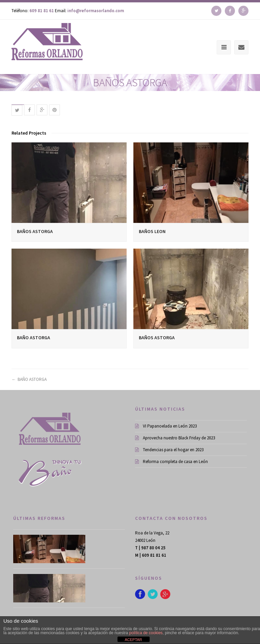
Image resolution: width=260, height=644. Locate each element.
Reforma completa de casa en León (171, 462)
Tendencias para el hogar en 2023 (169, 450)
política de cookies (146, 633)
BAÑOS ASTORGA (35, 231)
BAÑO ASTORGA (34, 338)
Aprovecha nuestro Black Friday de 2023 (175, 438)
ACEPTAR (133, 640)
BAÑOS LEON (152, 231)
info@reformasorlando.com (96, 11)
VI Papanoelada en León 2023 (166, 426)
